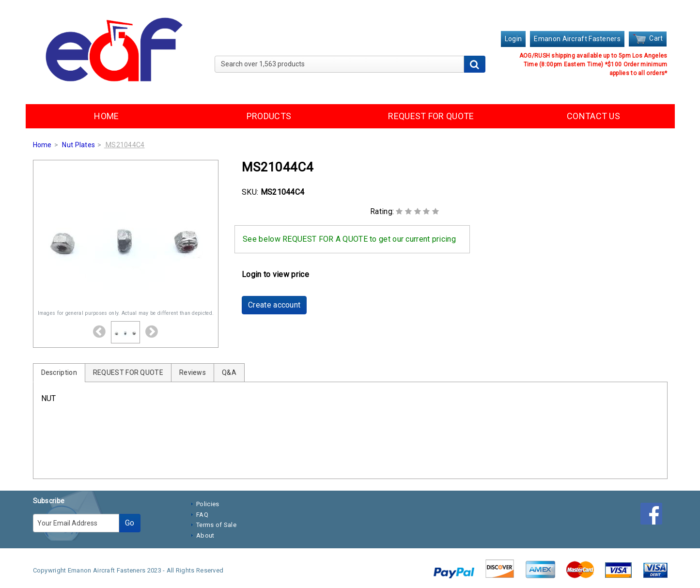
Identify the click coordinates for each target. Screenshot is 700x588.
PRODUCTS (269, 116)
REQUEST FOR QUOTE (431, 116)
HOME (106, 116)
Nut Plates (78, 145)
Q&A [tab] (229, 372)
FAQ (202, 515)
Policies (208, 504)
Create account (274, 305)
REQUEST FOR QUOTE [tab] (128, 372)
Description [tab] (59, 372)
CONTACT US (593, 116)
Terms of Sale (216, 525)
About (205, 535)
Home (42, 145)
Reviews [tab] (193, 372)
